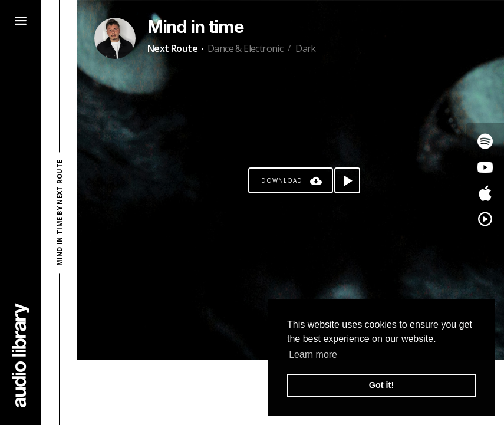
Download (282, 180)
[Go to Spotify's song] (485, 141)
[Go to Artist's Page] (115, 38)
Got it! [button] (381, 385)
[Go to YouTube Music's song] (485, 219)
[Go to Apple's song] (485, 193)
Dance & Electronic (245, 48)
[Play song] (347, 180)
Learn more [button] (313, 355)
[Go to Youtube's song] (485, 167)
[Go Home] (21, 355)
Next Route (172, 48)
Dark (306, 48)
